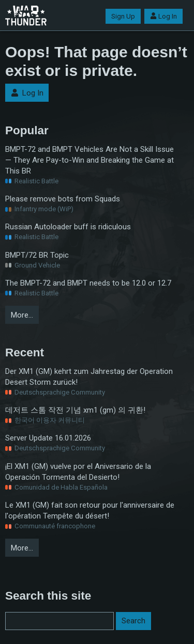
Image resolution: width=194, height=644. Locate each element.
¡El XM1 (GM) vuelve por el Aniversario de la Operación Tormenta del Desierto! (78, 472)
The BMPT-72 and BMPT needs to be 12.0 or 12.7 (88, 283)
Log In (163, 16)
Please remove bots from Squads (63, 199)
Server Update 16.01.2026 (48, 438)
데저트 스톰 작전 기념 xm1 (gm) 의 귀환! (75, 410)
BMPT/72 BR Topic (37, 255)
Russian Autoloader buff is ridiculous (68, 227)
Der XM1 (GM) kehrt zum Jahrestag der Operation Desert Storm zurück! (89, 377)
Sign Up (123, 16)
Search (133, 621)
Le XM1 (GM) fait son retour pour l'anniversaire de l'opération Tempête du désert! (90, 511)
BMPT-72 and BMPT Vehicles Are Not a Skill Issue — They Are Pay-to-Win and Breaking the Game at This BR (89, 160)
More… (22, 315)
